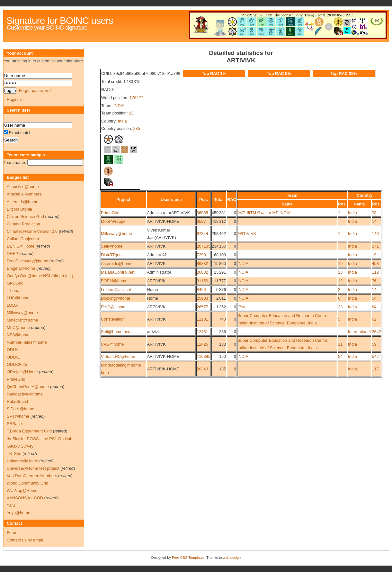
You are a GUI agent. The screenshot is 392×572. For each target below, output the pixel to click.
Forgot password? (35, 91)
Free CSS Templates (188, 558)
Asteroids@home (117, 263)
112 (375, 272)
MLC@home (18, 327)
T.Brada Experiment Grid (29, 431)
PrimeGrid (110, 213)
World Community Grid (27, 483)
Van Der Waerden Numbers (32, 476)
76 (374, 281)
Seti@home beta (116, 332)
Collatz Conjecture (24, 239)
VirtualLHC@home (118, 356)
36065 (202, 213)
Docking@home (116, 298)
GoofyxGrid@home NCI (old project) (40, 276)
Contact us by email (25, 540)
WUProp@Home (22, 490)
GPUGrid (15, 283)
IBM (241, 307)
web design (232, 558)
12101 (202, 319)
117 (375, 369)
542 (375, 356)
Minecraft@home (22, 320)
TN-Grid (14, 454)
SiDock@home (21, 409)
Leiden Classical (116, 290)
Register (14, 100)
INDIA (119, 106)
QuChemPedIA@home (28, 387)
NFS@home (18, 335)
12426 (202, 344)
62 (374, 319)
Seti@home (112, 246)
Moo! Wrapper (114, 221)
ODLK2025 (17, 364)
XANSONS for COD (25, 498)
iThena (13, 291)
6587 (201, 221)
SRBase (14, 424)
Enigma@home (21, 268)
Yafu (11, 505)
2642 (377, 332)
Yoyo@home (18, 513)
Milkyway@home (116, 234)
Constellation (113, 319)
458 (375, 263)
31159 (202, 281)
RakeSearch (18, 401)
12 (340, 281)
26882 (202, 272)
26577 (202, 307)
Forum (13, 533)
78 (374, 213)
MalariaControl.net (118, 272)
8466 (201, 290)
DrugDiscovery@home (27, 261)
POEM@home (114, 281)
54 (374, 298)
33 (340, 307)
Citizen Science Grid (25, 217)
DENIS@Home (21, 246)
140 (375, 234)
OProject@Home (22, 372)
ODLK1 (13, 357)
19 (374, 255)
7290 (201, 255)
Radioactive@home (25, 394)
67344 (202, 234)
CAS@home (112, 344)
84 (374, 307)
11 (340, 344)
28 (340, 272)
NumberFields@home (27, 342)
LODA (12, 305)
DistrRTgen (111, 255)
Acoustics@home (23, 187)
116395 (204, 356)
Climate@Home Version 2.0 (32, 231)
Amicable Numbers (24, 194)
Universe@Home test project (33, 468)
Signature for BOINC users (60, 20)
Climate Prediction (23, 224)
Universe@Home (22, 461)
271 (375, 246)
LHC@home (18, 298)
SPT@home (18, 416)
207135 (204, 246)
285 (137, 128)
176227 (136, 98)
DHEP (12, 254)
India (122, 121)
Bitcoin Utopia (19, 209)
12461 (202, 332)
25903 (202, 298)
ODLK (12, 350)
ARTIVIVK (247, 234)
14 (374, 221)
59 (374, 344)
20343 (202, 369)
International (359, 332)
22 (131, 113)
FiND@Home (113, 307)
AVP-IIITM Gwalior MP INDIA (264, 213)
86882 (202, 263)
